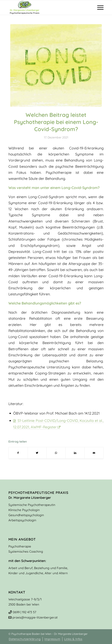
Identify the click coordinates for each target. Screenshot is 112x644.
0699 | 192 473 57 (25, 612)
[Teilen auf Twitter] (37, 453)
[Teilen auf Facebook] (18, 453)
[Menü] (99, 8)
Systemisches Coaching (26, 551)
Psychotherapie (20, 546)
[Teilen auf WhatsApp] (56, 453)
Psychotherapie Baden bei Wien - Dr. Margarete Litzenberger (49, 634)
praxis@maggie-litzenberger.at (35, 617)
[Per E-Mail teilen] (94, 453)
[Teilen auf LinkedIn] (75, 453)
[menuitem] (25, 639)
